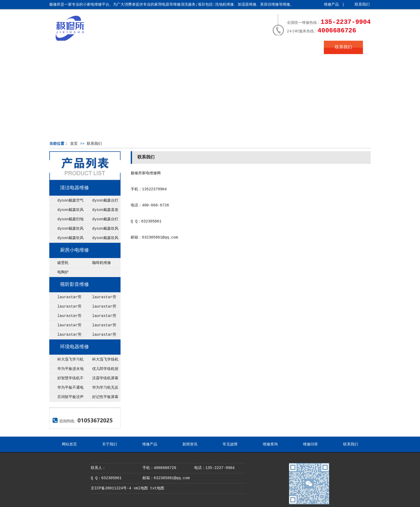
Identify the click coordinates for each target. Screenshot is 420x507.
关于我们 (108, 47)
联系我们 (362, 5)
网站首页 (69, 47)
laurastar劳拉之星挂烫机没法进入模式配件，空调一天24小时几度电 (66, 317)
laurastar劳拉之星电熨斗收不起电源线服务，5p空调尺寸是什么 (101, 298)
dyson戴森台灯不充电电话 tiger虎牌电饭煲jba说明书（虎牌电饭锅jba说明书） (101, 202)
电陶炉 (63, 272)
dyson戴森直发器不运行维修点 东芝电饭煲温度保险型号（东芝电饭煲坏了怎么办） (101, 211)
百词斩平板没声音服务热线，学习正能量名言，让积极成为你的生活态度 (66, 398)
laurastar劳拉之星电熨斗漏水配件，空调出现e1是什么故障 (67, 308)
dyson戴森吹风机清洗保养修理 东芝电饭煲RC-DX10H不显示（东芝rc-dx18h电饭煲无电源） (101, 239)
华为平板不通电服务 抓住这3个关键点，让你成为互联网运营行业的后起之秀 (67, 389)
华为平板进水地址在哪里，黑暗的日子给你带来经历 (66, 370)
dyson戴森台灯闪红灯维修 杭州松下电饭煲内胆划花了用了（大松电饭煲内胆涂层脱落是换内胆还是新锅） (101, 221)
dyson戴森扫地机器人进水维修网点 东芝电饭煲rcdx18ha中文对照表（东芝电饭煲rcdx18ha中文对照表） (67, 221)
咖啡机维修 (102, 263)
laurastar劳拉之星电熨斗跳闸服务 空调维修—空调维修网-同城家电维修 (101, 317)
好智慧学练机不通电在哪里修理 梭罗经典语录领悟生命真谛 (66, 380)
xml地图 (141, 488)
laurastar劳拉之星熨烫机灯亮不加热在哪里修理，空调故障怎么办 (101, 336)
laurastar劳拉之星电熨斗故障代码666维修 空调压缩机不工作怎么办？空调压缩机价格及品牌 (101, 327)
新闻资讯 (186, 47)
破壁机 (63, 263)
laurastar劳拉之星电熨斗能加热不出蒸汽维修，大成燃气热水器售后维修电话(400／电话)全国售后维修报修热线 (66, 298)
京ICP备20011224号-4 (111, 488)
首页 (74, 144)
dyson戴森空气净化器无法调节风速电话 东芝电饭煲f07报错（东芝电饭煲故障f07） (66, 202)
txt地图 (157, 488)
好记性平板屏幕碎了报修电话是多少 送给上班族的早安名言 (101, 398)
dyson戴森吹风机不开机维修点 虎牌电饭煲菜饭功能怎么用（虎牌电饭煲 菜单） (66, 211)
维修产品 (331, 5)
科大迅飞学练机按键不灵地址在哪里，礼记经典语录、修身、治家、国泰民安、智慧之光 (101, 361)
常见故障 (226, 47)
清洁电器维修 (74, 188)
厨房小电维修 (74, 250)
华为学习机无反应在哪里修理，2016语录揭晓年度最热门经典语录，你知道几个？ (101, 389)
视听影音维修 (74, 285)
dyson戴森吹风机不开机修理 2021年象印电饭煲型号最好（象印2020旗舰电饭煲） (66, 239)
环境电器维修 (74, 347)
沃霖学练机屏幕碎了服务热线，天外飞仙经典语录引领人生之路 (101, 380)
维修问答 (304, 47)
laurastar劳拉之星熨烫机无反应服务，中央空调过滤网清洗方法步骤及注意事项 (66, 327)
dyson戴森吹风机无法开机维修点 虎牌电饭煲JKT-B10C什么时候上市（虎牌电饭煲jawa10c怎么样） (67, 230)
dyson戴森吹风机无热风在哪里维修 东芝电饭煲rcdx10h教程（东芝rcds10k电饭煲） (101, 230)
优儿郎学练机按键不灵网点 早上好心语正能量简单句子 (101, 370)
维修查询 (265, 47)
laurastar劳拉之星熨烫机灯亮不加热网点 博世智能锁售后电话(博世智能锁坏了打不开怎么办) (101, 308)
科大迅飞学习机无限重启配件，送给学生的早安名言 (66, 361)
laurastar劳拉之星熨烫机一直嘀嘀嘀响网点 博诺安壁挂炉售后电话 (66, 336)
